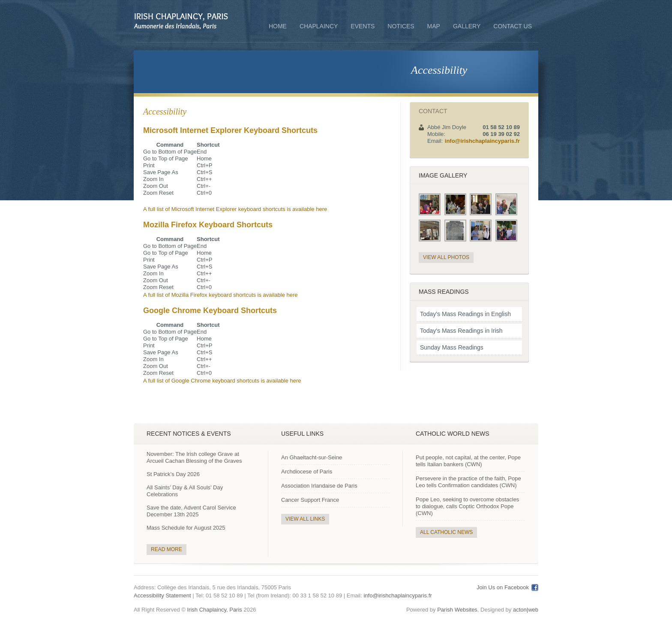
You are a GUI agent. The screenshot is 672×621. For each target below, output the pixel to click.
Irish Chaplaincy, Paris (214, 610)
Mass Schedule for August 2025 (186, 528)
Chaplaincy (319, 27)
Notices (401, 26)
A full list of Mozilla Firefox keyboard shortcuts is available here (220, 295)
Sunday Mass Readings (452, 347)
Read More (166, 549)
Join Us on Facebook (503, 587)
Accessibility (439, 70)
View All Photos (446, 257)
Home (278, 26)
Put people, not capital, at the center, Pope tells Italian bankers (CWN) (468, 461)
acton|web (526, 610)
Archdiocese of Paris (307, 472)
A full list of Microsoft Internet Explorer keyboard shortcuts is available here (235, 209)
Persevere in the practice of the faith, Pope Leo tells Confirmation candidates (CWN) (468, 482)
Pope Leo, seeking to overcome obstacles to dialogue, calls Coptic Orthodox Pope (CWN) (467, 506)
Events (363, 26)
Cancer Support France (310, 500)
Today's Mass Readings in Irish (461, 331)
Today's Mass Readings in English (465, 314)
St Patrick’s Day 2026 (173, 474)
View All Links (305, 519)
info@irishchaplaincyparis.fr (482, 141)
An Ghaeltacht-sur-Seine (312, 457)
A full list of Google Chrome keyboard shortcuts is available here (222, 381)
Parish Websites (457, 610)
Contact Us (513, 26)
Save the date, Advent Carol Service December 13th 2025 (191, 511)
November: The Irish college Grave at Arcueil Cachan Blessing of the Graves (194, 457)
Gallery (467, 26)
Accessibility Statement (162, 595)
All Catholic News (446, 532)
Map (434, 26)
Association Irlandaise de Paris (319, 486)
